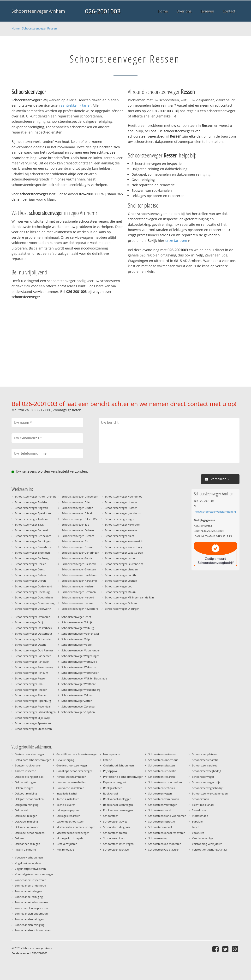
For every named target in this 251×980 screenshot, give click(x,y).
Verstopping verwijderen (207, 844)
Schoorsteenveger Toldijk (77, 622)
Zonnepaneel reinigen (28, 891)
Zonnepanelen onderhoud (31, 913)
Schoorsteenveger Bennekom (33, 536)
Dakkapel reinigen (26, 816)
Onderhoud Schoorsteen (119, 765)
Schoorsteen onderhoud (163, 760)
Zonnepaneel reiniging (29, 897)
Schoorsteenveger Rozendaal (33, 706)
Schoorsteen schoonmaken (165, 782)
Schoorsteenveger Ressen (39, 28)
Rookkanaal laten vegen (118, 805)
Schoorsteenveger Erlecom (78, 547)
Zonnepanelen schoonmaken (33, 930)
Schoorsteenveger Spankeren (33, 723)
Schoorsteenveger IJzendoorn (123, 513)
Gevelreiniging (65, 760)
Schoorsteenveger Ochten (121, 603)
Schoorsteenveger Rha (29, 684)
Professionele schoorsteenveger (123, 777)
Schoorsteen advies (115, 821)
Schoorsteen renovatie (162, 771)
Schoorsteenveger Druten (77, 508)
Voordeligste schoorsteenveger (34, 874)
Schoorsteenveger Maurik (121, 592)
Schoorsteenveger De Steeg (32, 558)
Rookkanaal (111, 793)
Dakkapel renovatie (27, 827)
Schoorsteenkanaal (160, 827)
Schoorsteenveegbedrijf (207, 771)
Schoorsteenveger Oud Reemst (34, 650)
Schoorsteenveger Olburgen (122, 609)
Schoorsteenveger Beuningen (33, 541)
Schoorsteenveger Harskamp (79, 581)
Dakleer (20, 838)
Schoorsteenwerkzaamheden (210, 793)
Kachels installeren (68, 799)
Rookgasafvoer (112, 788)
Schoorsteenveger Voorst (77, 645)
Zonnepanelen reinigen (29, 919)
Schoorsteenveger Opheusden (34, 639)
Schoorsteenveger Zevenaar (78, 706)
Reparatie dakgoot (115, 782)
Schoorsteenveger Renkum (31, 673)
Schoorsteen (111, 816)
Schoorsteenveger (203, 777)
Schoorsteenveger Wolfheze (79, 684)
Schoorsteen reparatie (162, 777)
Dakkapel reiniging (26, 821)
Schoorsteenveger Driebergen (80, 496)
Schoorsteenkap (158, 838)
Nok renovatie (65, 850)
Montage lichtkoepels (70, 838)
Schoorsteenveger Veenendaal (80, 634)
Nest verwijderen (67, 844)
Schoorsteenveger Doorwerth (33, 609)
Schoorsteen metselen (162, 754)
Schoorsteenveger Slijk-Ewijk (33, 718)
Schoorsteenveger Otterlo (31, 645)
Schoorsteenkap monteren (165, 844)
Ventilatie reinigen (203, 838)
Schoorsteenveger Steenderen (33, 729)
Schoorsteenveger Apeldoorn (33, 513)
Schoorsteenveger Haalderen (79, 575)
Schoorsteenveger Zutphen (78, 712)
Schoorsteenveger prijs (206, 782)
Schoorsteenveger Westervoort (80, 673)
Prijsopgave (110, 771)
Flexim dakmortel (26, 850)
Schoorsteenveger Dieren (30, 581)
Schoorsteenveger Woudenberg (81, 690)
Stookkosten (200, 810)
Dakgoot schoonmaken (29, 799)
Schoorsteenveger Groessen (79, 569)
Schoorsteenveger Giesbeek (79, 564)
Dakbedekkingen (25, 782)
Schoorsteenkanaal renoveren (167, 833)
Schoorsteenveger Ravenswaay (34, 667)
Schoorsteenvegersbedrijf (208, 788)
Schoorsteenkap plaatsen (164, 850)
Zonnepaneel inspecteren (31, 880)
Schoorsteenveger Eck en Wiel (80, 519)
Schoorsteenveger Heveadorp (80, 609)
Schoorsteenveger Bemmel (31, 530)
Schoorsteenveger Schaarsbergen (35, 712)
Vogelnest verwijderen (29, 863)
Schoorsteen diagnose (117, 827)
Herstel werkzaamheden (71, 777)
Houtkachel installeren (70, 788)
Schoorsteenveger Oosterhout (33, 634)
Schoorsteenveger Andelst (31, 502)
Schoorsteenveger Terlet (76, 617)
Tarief (195, 827)
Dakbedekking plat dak (29, 777)
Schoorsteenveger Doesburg (32, 592)
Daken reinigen (24, 788)
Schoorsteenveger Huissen (121, 508)
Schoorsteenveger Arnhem (38, 11)
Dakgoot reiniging (26, 793)
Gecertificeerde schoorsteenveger (77, 754)
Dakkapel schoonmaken (30, 833)
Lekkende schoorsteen (70, 821)
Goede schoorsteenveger (72, 765)
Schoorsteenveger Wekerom (79, 667)
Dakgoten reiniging (27, 805)
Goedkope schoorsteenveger (74, 771)
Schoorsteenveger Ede (75, 525)
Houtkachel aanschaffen (71, 782)
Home (16, 28)
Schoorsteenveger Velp (76, 639)
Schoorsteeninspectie (161, 821)
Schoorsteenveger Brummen (32, 553)
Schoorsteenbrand (160, 810)
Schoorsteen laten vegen (118, 844)
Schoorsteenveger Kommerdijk (124, 541)
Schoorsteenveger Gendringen (80, 553)
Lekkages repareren (68, 816)
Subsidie (197, 821)
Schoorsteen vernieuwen (164, 799)
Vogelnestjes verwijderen (30, 869)
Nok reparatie (112, 754)
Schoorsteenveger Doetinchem (34, 597)
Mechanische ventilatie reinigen (76, 827)
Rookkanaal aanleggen (117, 799)
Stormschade (200, 816)
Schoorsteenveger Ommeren (33, 617)
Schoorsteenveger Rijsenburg (33, 701)
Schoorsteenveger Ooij (29, 622)
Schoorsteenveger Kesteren (122, 530)
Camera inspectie (25, 771)
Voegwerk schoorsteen (29, 857)
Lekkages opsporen (68, 810)
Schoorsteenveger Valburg (78, 628)
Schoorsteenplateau (204, 754)
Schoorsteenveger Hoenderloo (124, 496)
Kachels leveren (66, 805)
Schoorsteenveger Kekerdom (123, 525)
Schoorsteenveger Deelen (31, 564)
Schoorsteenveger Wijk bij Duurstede (84, 678)
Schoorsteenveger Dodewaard (33, 586)
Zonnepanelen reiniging (30, 925)
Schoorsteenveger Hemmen (79, 592)
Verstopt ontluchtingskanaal (209, 850)
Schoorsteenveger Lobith (120, 575)
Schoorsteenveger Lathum (121, 558)
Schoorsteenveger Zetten (77, 701)
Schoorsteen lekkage (116, 850)
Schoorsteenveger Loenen (121, 581)
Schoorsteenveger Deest (30, 569)
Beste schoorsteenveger (30, 754)
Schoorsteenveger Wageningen (81, 656)
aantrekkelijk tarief (76, 105)
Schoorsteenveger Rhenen (31, 695)
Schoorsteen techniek (162, 788)
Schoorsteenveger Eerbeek (78, 530)
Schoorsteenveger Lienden (121, 569)
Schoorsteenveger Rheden (31, 690)
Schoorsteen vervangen (163, 805)
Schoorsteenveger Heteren (78, 603)
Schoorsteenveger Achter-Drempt (35, 496)
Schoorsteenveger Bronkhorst (33, 547)
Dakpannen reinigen (27, 844)
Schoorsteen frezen (115, 833)
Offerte (108, 760)
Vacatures (198, 833)
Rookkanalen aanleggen (118, 810)
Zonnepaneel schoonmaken (32, 902)
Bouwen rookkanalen (28, 765)
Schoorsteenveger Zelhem (77, 695)
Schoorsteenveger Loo (119, 586)
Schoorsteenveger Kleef (119, 536)
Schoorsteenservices (204, 765)
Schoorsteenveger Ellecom (78, 536)
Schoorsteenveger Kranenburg (124, 547)
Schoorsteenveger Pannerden (33, 656)
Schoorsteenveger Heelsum (78, 586)
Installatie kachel (67, 793)
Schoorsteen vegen (160, 793)
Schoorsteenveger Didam (30, 575)
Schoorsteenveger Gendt (77, 558)
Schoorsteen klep (114, 838)
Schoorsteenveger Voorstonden (81, 650)
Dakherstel (21, 810)
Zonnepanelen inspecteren (31, 908)
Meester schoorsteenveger (73, 833)
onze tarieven (176, 241)
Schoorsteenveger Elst (75, 541)
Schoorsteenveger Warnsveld (79, 662)
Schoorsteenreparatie (205, 760)
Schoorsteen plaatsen (162, 765)
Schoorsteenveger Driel (76, 502)
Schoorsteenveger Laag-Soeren (124, 553)
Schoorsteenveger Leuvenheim (124, 564)
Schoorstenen (200, 799)
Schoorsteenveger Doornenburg (35, 603)
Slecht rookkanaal (203, 805)
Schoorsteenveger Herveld (78, 597)
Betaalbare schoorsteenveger (33, 760)
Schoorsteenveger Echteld (78, 513)
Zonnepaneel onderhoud (30, 885)
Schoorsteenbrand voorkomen (167, 816)
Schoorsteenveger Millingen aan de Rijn (129, 597)
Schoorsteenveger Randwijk (32, 662)
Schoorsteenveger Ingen (120, 519)
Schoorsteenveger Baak (29, 525)
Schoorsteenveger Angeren (31, 508)
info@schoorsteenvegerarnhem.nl (215, 512)
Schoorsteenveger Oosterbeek (33, 628)
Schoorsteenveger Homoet (121, 502)
